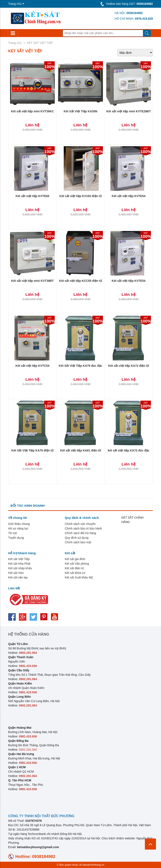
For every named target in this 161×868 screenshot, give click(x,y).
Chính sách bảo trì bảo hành (83, 528)
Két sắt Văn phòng (77, 564)
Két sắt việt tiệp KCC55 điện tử (80, 281)
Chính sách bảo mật (78, 542)
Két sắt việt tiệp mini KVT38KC (32, 111)
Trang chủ (15, 43)
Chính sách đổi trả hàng (80, 533)
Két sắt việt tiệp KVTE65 (32, 196)
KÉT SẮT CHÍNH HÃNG (132, 520)
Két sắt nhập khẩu (20, 568)
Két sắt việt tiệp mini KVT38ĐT (32, 281)
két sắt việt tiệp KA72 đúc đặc (129, 450)
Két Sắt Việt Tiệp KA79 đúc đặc (80, 366)
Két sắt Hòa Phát (19, 564)
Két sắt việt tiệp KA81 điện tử (80, 450)
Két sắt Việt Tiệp (19, 559)
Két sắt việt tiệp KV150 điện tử (80, 196)
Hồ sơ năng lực (18, 528)
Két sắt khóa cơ (75, 573)
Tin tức (13, 533)
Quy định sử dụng (77, 538)
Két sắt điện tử (74, 568)
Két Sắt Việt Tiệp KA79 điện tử (32, 450)
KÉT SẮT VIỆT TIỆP (40, 43)
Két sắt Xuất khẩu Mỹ (79, 577)
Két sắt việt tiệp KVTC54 (32, 366)
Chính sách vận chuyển (80, 524)
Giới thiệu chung (19, 524)
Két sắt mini (16, 573)
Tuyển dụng (16, 538)
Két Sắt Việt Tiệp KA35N (80, 111)
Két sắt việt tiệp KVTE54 (129, 196)
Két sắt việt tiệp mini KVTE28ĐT (129, 111)
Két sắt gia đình (75, 559)
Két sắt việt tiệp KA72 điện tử (129, 366)
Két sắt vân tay (18, 577)
